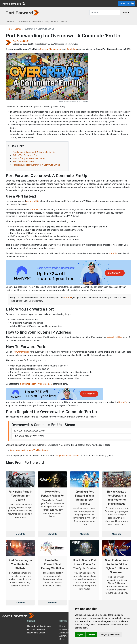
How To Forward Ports (23, 162)
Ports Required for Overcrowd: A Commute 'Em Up (36, 165)
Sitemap (63, 621)
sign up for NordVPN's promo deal (36, 384)
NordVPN (34, 210)
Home (9, 29)
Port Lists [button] (23, 21)
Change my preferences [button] (110, 635)
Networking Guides (36, 633)
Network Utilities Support (39, 626)
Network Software (68, 630)
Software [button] (37, 21)
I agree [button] (80, 635)
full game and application (67, 456)
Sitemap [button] (65, 21)
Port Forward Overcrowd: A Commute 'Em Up (34, 152)
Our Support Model (36, 630)
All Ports (63, 636)
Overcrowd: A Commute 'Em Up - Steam (29, 450)
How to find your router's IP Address (30, 158)
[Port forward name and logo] (14, 3)
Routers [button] (11, 21)
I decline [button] (91, 635)
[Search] (105, 13)
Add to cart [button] (127, 4)
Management (55, 49)
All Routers (65, 633)
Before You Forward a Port (25, 155)
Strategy (44, 49)
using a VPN (32, 201)
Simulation (72, 49)
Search (126, 12)
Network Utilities (114, 337)
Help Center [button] (51, 21)
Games (18, 29)
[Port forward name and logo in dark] (22, 12)
